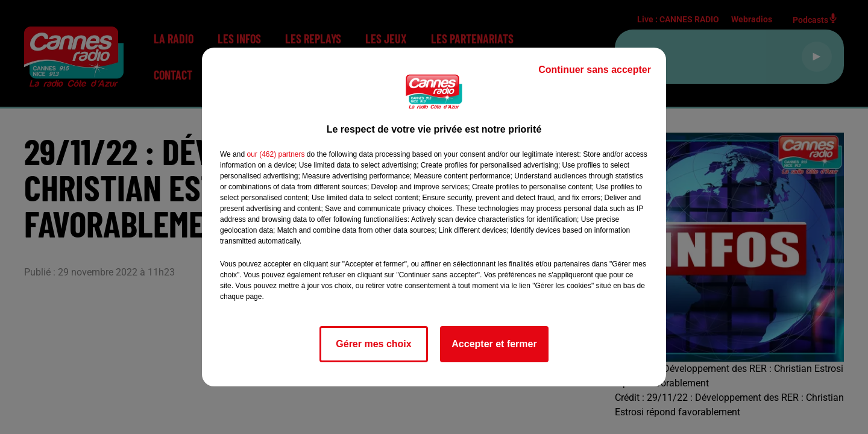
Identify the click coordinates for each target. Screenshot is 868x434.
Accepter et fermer (494, 344)
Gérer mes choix (373, 344)
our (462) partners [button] (275, 154)
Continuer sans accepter (595, 70)
